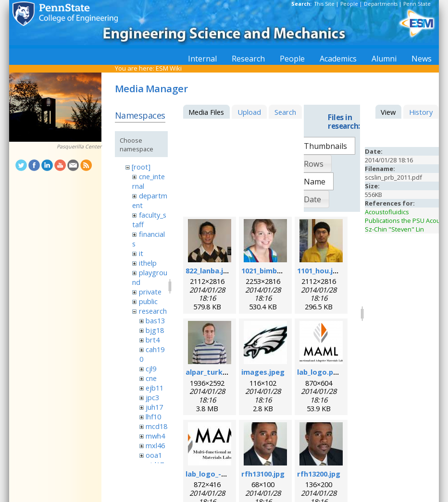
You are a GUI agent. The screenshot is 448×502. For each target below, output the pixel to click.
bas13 (155, 320)
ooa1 (154, 455)
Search (285, 112)
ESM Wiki (169, 68)
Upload (249, 112)
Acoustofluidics (387, 212)
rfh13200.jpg (319, 474)
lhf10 (153, 416)
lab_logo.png (320, 372)
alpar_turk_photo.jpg (223, 372)
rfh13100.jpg (263, 474)
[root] (141, 167)
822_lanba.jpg (209, 270)
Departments (381, 4)
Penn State (417, 4)
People (349, 4)
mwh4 (155, 436)
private (150, 292)
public (148, 301)
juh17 (154, 407)
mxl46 (155, 445)
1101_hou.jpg (319, 270)
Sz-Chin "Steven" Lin (394, 229)
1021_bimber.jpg (269, 270)
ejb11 (155, 388)
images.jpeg (263, 372)
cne (151, 378)
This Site (324, 4)
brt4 (153, 340)
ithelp (148, 263)
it (141, 253)
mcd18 (156, 426)
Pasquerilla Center (79, 147)
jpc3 (152, 397)
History (421, 112)
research (153, 311)
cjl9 (151, 368)
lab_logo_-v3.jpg (214, 474)
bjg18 (155, 330)
